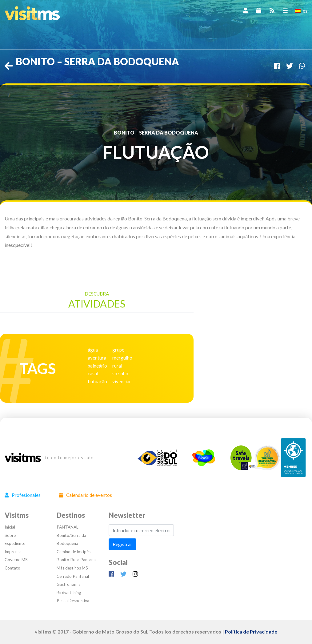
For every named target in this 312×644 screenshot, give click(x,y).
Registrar (122, 544)
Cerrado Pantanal (73, 576)
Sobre (10, 535)
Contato (12, 568)
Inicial (10, 527)
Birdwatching (69, 593)
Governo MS (16, 560)
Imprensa (13, 552)
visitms (22, 458)
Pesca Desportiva (73, 601)
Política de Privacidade (251, 632)
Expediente (15, 543)
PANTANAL (68, 527)
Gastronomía (69, 584)
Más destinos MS (72, 568)
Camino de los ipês (74, 552)
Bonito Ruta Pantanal (77, 560)
